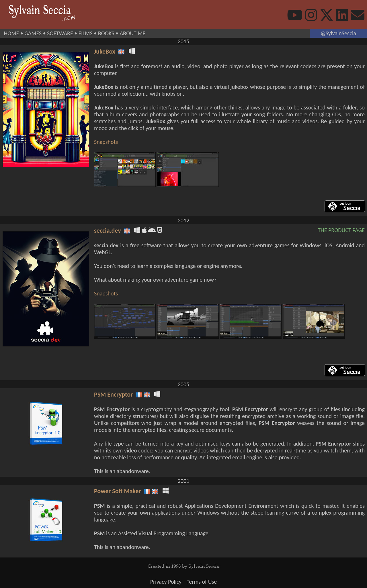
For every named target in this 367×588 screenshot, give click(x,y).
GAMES (33, 33)
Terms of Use (202, 582)
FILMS (86, 33)
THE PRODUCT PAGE (341, 230)
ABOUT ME (132, 33)
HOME (12, 33)
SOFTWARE (60, 33)
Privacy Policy (166, 582)
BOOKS (106, 33)
